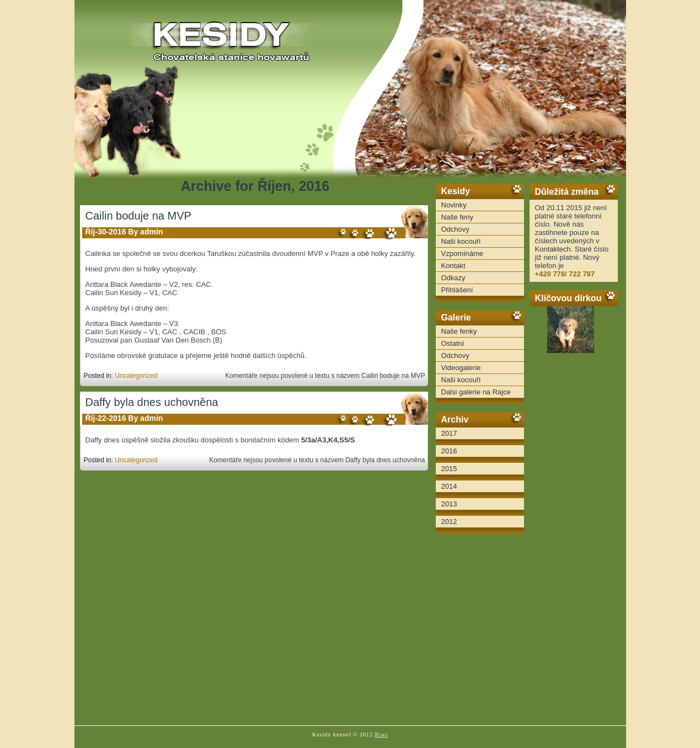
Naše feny (458, 217)
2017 (449, 433)
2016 (449, 451)
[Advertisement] (574, 546)
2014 (449, 486)
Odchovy (455, 229)
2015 (449, 469)
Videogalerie (461, 368)
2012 (449, 522)
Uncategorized (136, 376)
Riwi (381, 734)
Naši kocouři (461, 241)
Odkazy (453, 278)
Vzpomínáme (463, 253)
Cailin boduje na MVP (138, 216)
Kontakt (453, 266)
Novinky (454, 205)
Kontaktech (553, 249)
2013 (449, 504)
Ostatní (453, 343)
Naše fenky (459, 331)
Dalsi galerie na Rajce (476, 392)
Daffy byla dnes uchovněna (152, 402)
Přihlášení (457, 290)
